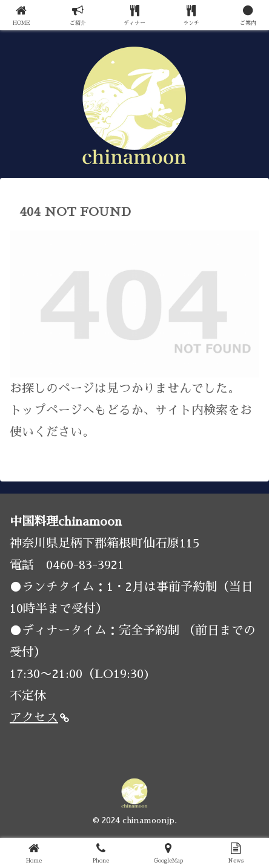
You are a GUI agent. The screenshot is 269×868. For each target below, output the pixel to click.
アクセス (39, 717)
